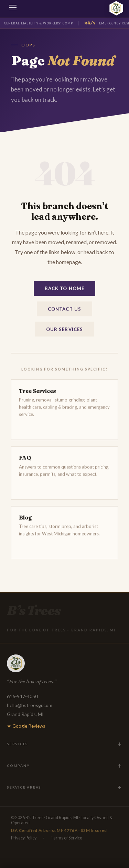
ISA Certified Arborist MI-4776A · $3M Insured (59, 830)
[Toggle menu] (13, 9)
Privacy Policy (24, 838)
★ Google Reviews (26, 726)
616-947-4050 (22, 696)
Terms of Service (66, 838)
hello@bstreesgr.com (30, 705)
